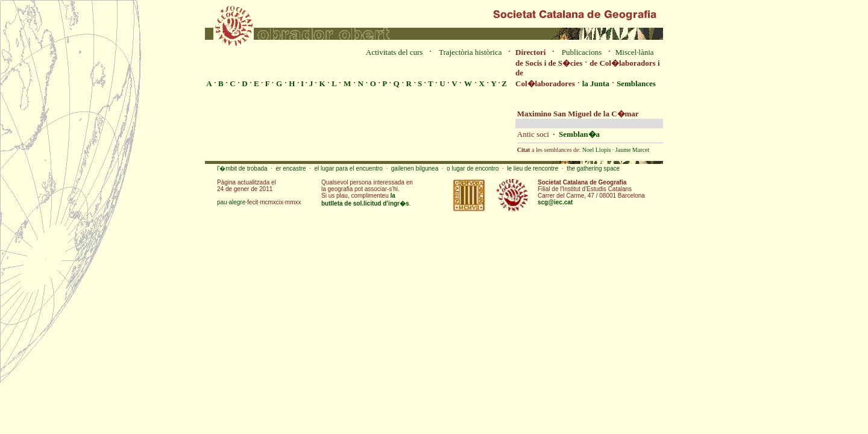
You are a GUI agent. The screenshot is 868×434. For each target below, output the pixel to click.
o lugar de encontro (473, 168)
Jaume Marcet (632, 150)
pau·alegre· (232, 202)
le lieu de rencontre (533, 168)
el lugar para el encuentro (348, 168)
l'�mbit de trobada (242, 168)
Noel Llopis (597, 150)
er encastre (291, 168)
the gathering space (593, 168)
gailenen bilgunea (415, 168)
